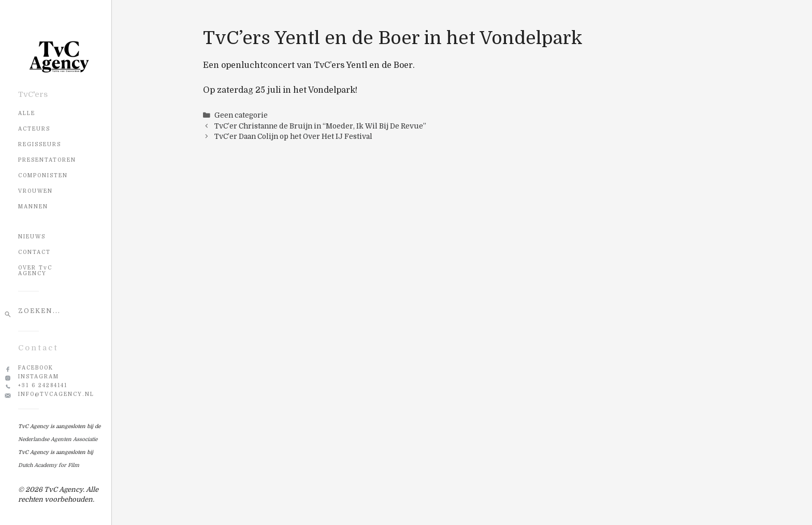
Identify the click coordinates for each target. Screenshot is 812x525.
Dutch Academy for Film (49, 465)
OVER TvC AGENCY (35, 271)
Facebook (36, 368)
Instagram (39, 377)
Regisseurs (40, 144)
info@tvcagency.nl (56, 394)
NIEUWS (32, 237)
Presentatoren (47, 160)
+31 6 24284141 (43, 385)
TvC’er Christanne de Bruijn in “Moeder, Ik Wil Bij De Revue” (320, 126)
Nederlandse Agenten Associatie (58, 439)
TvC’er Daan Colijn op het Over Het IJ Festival (293, 137)
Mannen (33, 207)
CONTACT (34, 252)
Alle (27, 113)
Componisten (43, 175)
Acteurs (34, 129)
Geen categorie (241, 115)
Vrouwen (35, 191)
